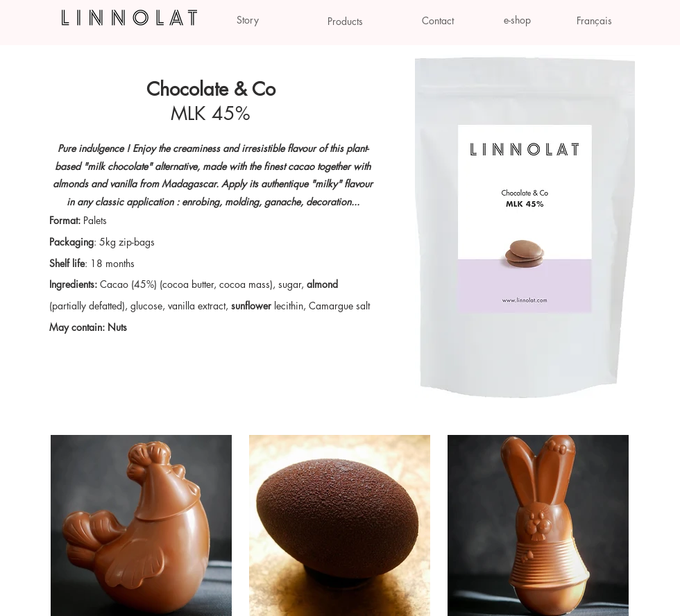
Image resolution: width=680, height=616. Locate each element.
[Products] (345, 22)
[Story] (248, 20)
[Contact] (437, 21)
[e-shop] (517, 20)
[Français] (594, 21)
